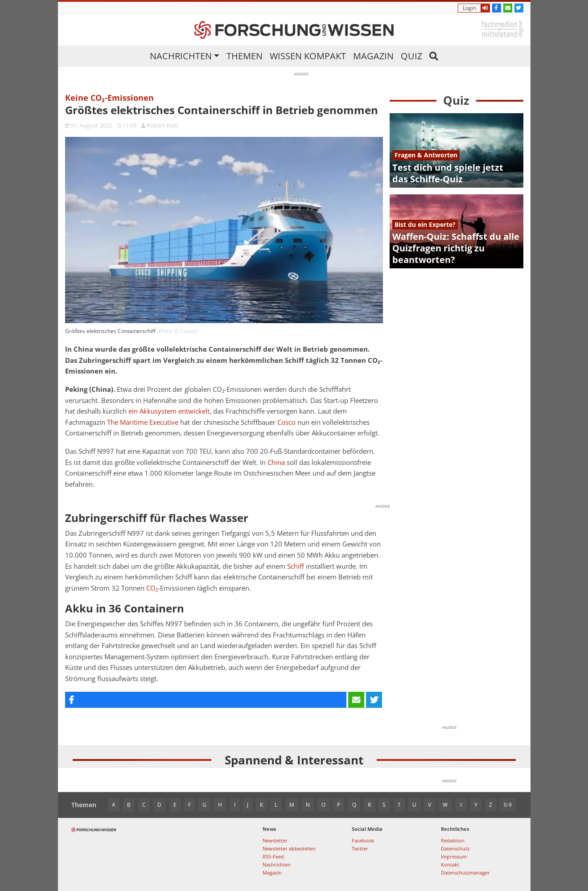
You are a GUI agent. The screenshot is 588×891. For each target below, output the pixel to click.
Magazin (373, 56)
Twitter (360, 848)
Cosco (286, 422)
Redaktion (453, 840)
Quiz (411, 56)
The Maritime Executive (143, 422)
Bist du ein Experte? (425, 224)
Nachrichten (181, 56)
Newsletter (275, 840)
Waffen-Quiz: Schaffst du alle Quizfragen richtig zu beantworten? (456, 248)
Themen (245, 56)
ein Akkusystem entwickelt (169, 411)
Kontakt (450, 864)
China (276, 462)
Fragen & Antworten (426, 155)
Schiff (296, 566)
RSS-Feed (273, 856)
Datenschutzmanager (465, 873)
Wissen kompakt (308, 56)
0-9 (508, 805)
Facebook (363, 840)
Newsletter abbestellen (289, 848)
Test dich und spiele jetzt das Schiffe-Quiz (448, 173)
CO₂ (152, 588)
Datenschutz (455, 848)
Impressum (454, 856)
